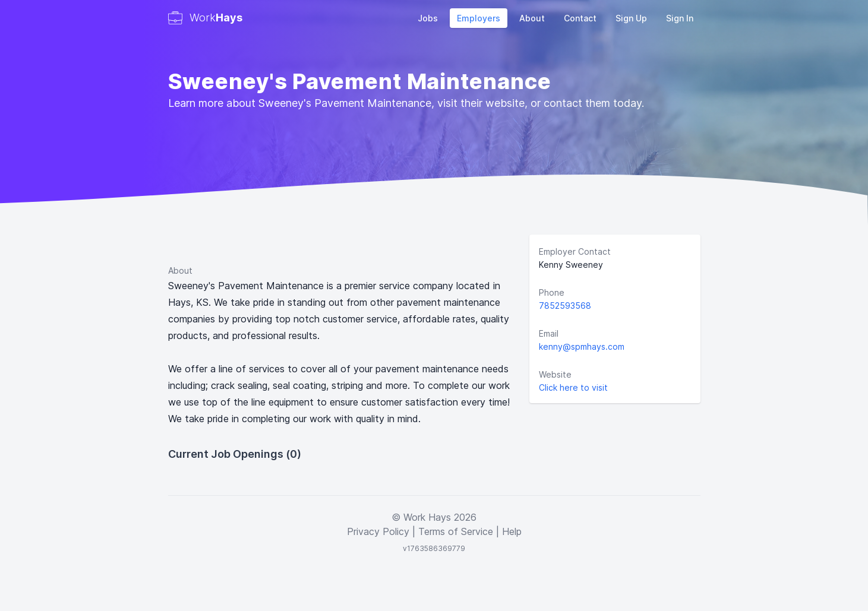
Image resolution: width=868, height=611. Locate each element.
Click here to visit (573, 387)
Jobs (428, 18)
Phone (552, 292)
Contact (580, 18)
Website (555, 374)
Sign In (680, 18)
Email (549, 333)
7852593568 (565, 305)
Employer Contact (575, 251)
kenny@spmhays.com (582, 346)
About (532, 18)
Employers (479, 18)
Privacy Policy (378, 531)
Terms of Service (456, 531)
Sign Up (631, 18)
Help (512, 531)
